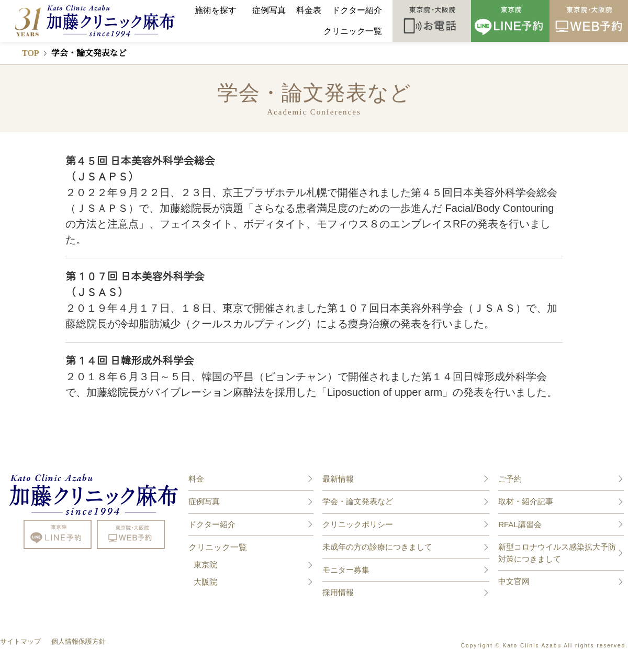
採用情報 (338, 592)
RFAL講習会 (520, 524)
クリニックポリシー (358, 524)
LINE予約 (510, 21)
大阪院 (205, 582)
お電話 (432, 21)
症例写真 (269, 10)
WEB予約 (589, 21)
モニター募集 (346, 570)
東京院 (205, 565)
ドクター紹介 (357, 10)
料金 (196, 479)
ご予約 (510, 479)
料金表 (309, 10)
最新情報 (338, 479)
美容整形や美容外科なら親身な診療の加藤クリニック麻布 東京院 (94, 494)
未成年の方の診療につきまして (377, 547)
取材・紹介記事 (526, 501)
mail (131, 535)
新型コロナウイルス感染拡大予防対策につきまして (557, 553)
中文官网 (514, 581)
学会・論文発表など (358, 501)
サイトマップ (20, 641)
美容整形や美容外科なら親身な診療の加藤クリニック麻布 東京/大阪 (89, 21)
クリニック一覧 (353, 31)
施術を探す (216, 10)
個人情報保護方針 (78, 641)
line (58, 535)
